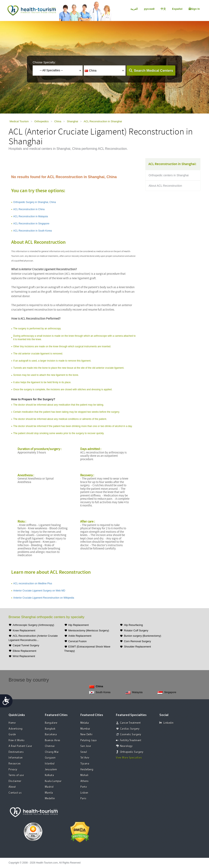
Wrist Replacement (24, 656)
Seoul (84, 752)
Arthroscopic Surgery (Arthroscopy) (33, 625)
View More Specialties (129, 758)
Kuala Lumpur (53, 781)
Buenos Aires (53, 741)
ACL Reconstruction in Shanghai (103, 121)
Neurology (126, 746)
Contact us (15, 793)
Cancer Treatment (130, 723)
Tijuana (85, 764)
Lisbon (84, 793)
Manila (49, 793)
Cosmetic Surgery (131, 735)
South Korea (100, 692)
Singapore (167, 692)
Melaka (85, 723)
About (12, 787)
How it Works (17, 741)
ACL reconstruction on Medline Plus (33, 583)
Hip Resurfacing (133, 625)
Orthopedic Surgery (132, 752)
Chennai (50, 746)
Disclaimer (15, 781)
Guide (12, 735)
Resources (15, 764)
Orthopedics (41, 121)
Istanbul (50, 764)
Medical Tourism (19, 121)
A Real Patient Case (20, 746)
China (58, 121)
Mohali (84, 775)
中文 (163, 9)
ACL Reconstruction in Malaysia (31, 216)
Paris (83, 799)
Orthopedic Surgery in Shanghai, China (35, 202)
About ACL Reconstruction (165, 186)
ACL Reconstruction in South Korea (33, 231)
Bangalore (51, 723)
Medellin (50, 799)
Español (177, 9)
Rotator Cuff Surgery (136, 630)
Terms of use (16, 775)
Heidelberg (87, 770)
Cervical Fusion (78, 641)
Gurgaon (50, 758)
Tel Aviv (85, 758)
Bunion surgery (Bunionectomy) (142, 636)
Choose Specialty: (44, 62)
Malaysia (134, 692)
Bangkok (50, 729)
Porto (84, 787)
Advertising (16, 729)
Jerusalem (51, 770)
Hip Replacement (79, 625)
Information (16, 758)
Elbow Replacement (24, 651)
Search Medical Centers (153, 71)
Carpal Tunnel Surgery (26, 645)
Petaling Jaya (89, 741)
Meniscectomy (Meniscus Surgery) (89, 630)
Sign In (194, 9)
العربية (134, 9)
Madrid (49, 787)
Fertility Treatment (131, 741)
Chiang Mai (52, 752)
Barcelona (51, 735)
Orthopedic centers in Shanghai (169, 175)
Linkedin (167, 723)
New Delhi (87, 735)
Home (12, 723)
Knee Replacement (24, 630)
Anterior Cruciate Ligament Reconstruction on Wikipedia (44, 598)
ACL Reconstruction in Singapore (31, 224)
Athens (85, 781)
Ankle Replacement (80, 636)
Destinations (16, 752)
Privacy (13, 770)
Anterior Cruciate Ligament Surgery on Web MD (39, 591)
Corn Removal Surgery (137, 641)
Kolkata (49, 775)
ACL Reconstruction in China (29, 209)
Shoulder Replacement (137, 647)
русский (149, 9)
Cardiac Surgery (130, 729)
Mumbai (85, 729)
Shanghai (73, 121)
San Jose (86, 746)
